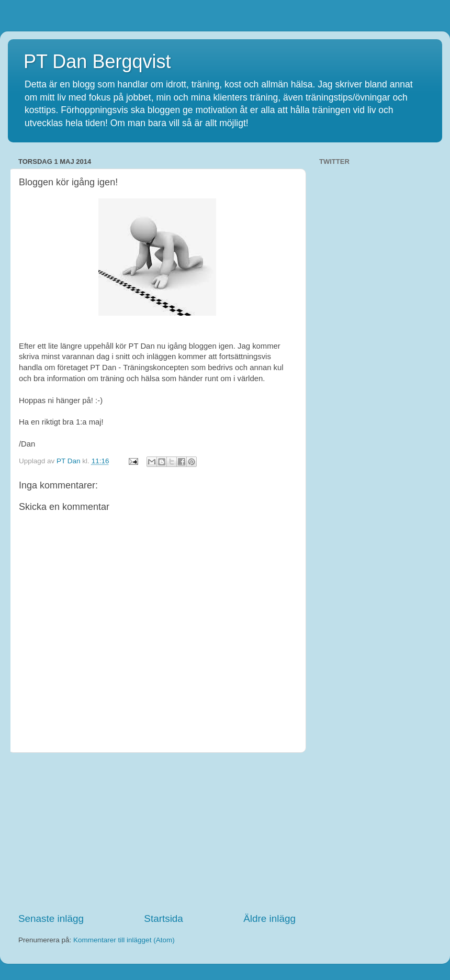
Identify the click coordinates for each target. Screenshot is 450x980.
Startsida (164, 918)
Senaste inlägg (51, 918)
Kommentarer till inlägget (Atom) (124, 940)
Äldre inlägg (269, 918)
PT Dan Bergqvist (97, 62)
